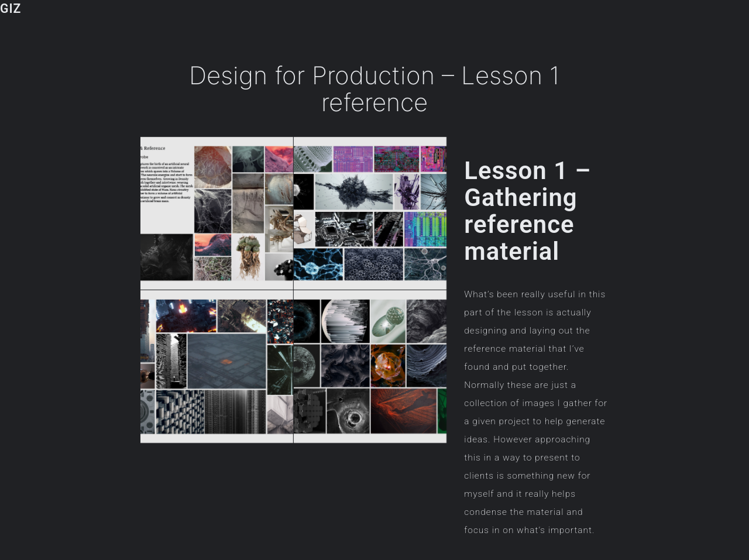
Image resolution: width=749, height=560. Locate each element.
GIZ (11, 8)
